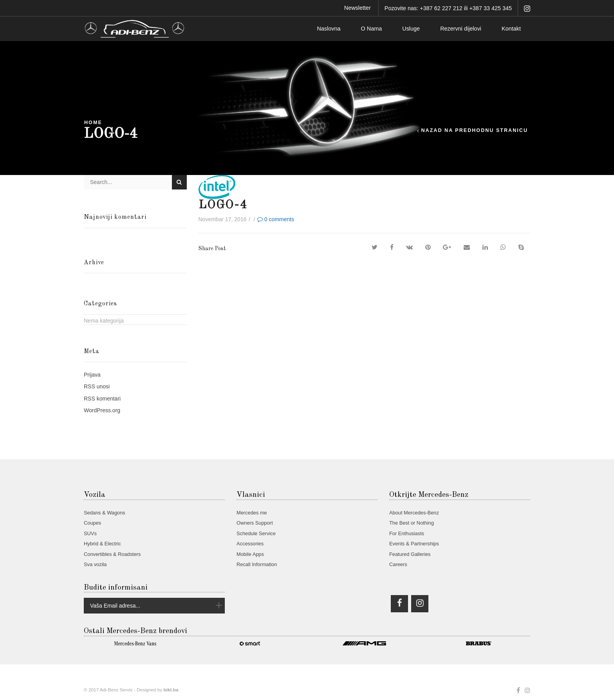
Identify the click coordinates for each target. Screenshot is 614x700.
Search (179, 182)
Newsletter (358, 8)
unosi (97, 386)
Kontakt (511, 29)
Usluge (411, 29)
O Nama (372, 29)
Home (93, 123)
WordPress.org (102, 410)
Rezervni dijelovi (461, 29)
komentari (102, 399)
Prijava (92, 375)
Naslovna (329, 29)
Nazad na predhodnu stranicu (474, 131)
